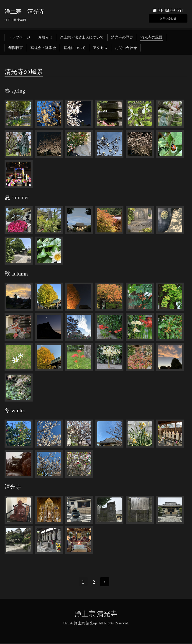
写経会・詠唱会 (43, 49)
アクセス (100, 49)
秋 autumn (16, 275)
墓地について (74, 49)
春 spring (15, 92)
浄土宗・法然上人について (82, 38)
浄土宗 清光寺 (24, 12)
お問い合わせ (168, 18)
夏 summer (17, 198)
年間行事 (16, 49)
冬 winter (15, 412)
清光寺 (13, 488)
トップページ (19, 38)
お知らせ (45, 38)
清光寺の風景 (151, 38)
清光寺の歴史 (122, 38)
